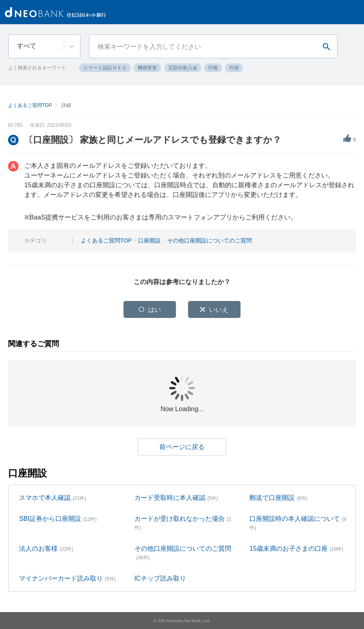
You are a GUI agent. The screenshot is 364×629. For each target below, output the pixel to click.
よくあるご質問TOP (30, 105)
